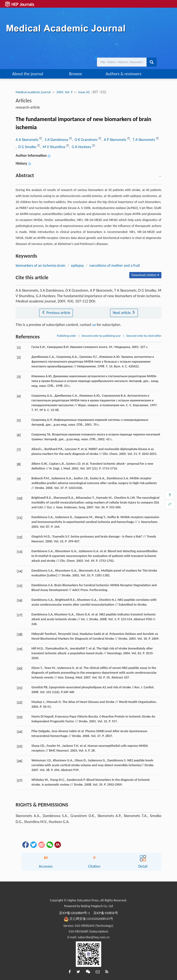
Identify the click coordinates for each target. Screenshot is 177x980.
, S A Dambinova (55, 140)
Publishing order (67, 336)
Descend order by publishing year (101, 336)
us (94, 325)
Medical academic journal (33, 92)
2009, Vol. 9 (64, 92)
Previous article (56, 313)
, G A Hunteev (81, 147)
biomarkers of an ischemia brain (40, 265)
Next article (124, 313)
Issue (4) (84, 92)
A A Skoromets (27, 140)
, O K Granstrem (85, 140)
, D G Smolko (26, 147)
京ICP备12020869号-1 (74, 913)
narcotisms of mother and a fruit (115, 265)
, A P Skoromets (114, 140)
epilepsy (77, 265)
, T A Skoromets (143, 140)
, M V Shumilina (53, 147)
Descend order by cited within (144, 336)
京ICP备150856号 (106, 913)
